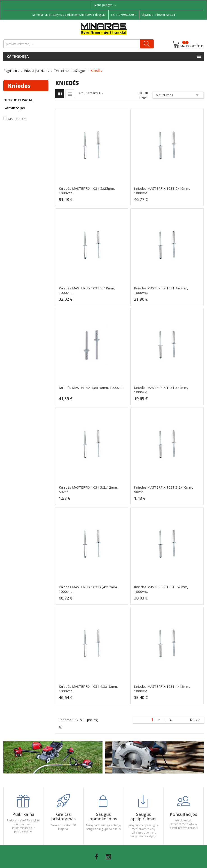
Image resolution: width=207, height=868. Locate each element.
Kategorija (18, 56)
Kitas (196, 720)
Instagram (108, 857)
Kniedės (19, 86)
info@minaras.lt (165, 15)
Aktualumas (178, 95)
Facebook (96, 857)
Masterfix (18, 119)
